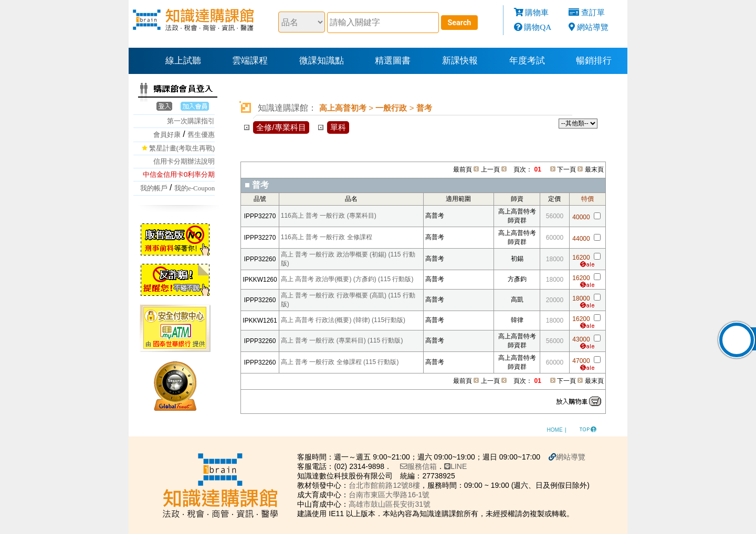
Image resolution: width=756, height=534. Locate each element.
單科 (338, 127)
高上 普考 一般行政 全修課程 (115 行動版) (340, 362)
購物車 (537, 12)
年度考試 (527, 61)
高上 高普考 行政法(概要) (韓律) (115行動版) (343, 320)
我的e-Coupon (195, 188)
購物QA (538, 27)
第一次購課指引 (191, 121)
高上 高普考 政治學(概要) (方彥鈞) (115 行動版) (347, 279)
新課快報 (460, 61)
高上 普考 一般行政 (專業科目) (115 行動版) (342, 340)
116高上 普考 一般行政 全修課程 (327, 237)
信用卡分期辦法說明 (184, 161)
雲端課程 (250, 61)
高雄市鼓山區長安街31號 (370, 504)
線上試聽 (183, 61)
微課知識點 (322, 61)
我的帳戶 (154, 188)
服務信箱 (399, 466)
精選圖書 (393, 61)
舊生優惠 (201, 135)
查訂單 (593, 12)
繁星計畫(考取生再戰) (182, 148)
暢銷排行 (594, 61)
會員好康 (167, 135)
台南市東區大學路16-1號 (370, 494)
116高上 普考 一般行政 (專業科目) (329, 216)
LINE (436, 466)
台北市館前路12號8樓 (365, 485)
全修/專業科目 (281, 127)
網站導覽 (593, 27)
